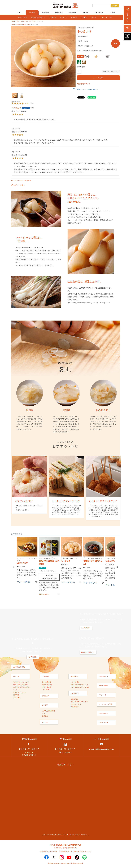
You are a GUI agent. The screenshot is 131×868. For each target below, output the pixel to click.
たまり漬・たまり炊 (20, 692)
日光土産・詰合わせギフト (22, 687)
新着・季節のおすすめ (38, 17)
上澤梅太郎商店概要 (48, 711)
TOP (19, 13)
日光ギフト (53, 17)
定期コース (94, 17)
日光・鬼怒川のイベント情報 (80, 687)
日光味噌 (84, 17)
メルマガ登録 (85, 628)
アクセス (112, 13)
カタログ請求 (32, 657)
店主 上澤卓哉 (46, 682)
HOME (14, 21)
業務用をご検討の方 (87, 652)
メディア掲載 (75, 682)
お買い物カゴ (104, 676)
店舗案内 (45, 716)
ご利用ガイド (99, 13)
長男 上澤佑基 (46, 687)
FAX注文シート (65, 752)
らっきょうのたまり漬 (29, 21)
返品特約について (84, 84)
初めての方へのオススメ (21, 682)
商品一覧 (32, 13)
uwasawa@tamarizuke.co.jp (101, 749)
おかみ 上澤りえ (47, 685)
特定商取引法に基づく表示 (49, 852)
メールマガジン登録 (106, 704)
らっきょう (64, 17)
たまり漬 (74, 17)
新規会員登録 (104, 686)
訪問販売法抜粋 (64, 852)
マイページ (103, 695)
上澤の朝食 (45, 13)
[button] (14, 567)
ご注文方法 (74, 699)
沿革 (43, 713)
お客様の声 (72, 13)
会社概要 (86, 13)
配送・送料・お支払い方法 (79, 702)
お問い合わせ (104, 713)
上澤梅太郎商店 (19, 667)
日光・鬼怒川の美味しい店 (79, 685)
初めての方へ (23, 17)
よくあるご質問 (76, 704)
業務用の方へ (75, 707)
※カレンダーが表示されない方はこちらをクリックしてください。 (65, 835)
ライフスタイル (106, 17)
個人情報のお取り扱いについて (81, 852)
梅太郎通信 (59, 13)
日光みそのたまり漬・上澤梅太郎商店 (65, 845)
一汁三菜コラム (47, 690)
